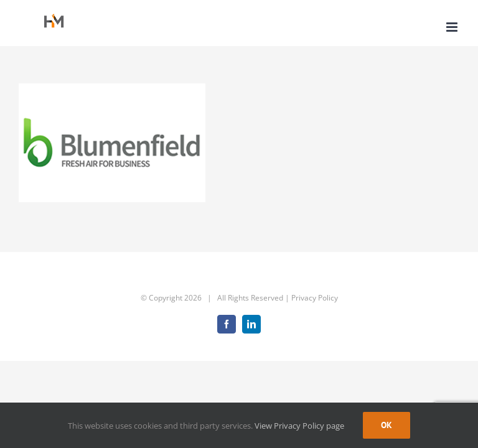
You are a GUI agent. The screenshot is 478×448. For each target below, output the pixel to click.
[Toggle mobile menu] (453, 27)
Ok (387, 425)
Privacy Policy (315, 298)
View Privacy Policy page (299, 426)
